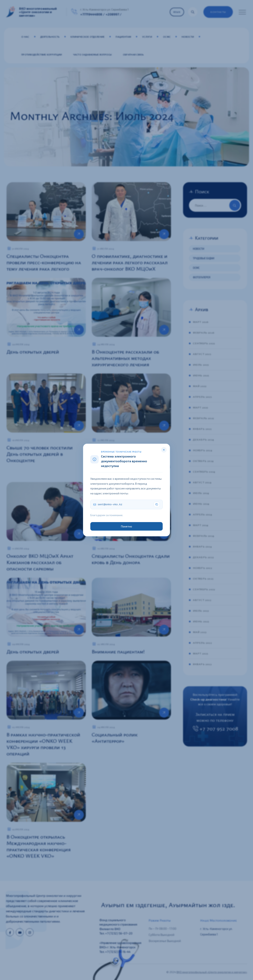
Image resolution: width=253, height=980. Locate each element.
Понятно (126, 526)
